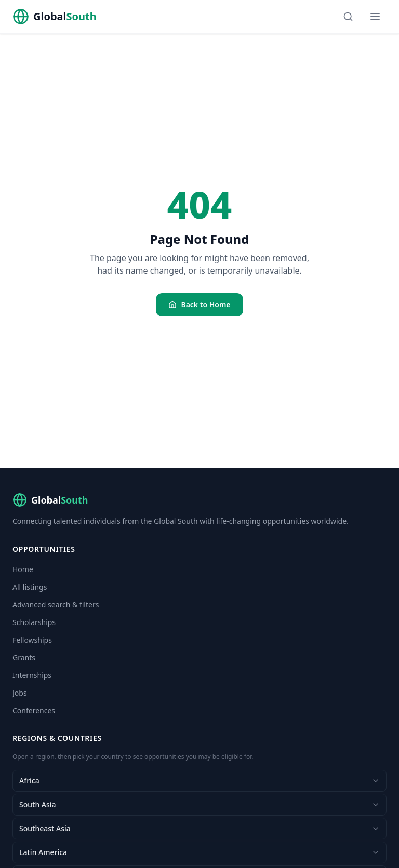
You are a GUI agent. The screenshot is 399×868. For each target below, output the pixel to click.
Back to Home (199, 304)
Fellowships (32, 640)
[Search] (348, 17)
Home (23, 569)
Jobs (20, 693)
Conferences (34, 710)
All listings (30, 587)
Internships (32, 675)
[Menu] (375, 17)
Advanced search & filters (56, 605)
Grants (24, 657)
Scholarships (34, 622)
